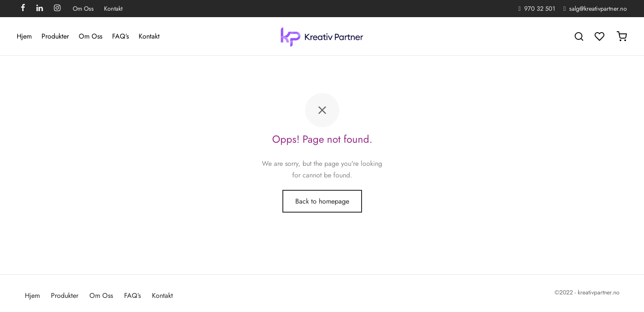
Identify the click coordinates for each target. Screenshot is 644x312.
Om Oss (83, 9)
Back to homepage (322, 201)
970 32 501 (540, 9)
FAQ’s (120, 36)
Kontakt (113, 9)
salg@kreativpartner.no (598, 9)
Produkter (55, 36)
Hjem (24, 36)
